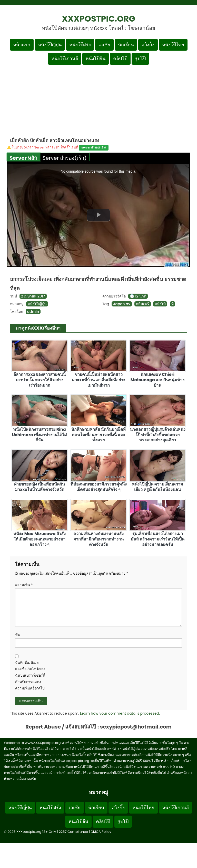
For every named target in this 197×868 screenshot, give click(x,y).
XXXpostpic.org (98, 19)
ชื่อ (17, 635)
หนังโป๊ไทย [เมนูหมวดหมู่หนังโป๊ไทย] (173, 45)
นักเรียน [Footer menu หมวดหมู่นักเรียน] (96, 808)
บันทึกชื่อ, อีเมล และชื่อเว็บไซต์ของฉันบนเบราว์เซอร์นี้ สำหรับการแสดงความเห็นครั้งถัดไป (30, 675)
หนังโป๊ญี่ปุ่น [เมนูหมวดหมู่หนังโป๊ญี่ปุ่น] (50, 45)
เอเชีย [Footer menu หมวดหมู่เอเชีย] (75, 808)
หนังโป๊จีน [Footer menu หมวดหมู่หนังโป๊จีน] (78, 821)
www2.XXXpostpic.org (43, 743)
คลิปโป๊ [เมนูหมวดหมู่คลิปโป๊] (120, 58)
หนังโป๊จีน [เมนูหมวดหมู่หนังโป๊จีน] (96, 58)
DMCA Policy (101, 832)
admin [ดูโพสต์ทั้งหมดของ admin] (33, 312)
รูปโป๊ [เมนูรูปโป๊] (140, 58)
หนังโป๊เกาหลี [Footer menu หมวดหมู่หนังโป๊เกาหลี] (175, 808)
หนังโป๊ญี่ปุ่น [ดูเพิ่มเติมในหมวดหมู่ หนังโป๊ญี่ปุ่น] (37, 304)
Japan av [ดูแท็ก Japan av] (122, 304)
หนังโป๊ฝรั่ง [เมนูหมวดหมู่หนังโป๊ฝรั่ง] (80, 45)
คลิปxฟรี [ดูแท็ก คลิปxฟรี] (143, 304)
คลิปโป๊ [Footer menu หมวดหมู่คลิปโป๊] (103, 821)
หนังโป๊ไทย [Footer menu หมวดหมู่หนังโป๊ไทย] (143, 808)
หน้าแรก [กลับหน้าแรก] (22, 45)
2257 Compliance (73, 832)
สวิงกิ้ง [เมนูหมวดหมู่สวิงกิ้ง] (148, 45)
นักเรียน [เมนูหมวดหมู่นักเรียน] (126, 45)
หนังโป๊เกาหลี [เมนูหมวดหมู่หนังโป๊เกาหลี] (65, 58)
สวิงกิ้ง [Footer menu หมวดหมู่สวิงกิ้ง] (118, 808)
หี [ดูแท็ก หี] (173, 304)
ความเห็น (24, 585)
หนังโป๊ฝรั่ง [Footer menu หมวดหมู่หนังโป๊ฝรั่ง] (50, 808)
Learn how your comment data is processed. (120, 713)
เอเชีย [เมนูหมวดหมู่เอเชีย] (104, 45)
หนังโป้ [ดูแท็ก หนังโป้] (160, 304)
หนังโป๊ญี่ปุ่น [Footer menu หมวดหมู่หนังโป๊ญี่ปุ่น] (20, 808)
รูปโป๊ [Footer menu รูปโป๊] (123, 821)
